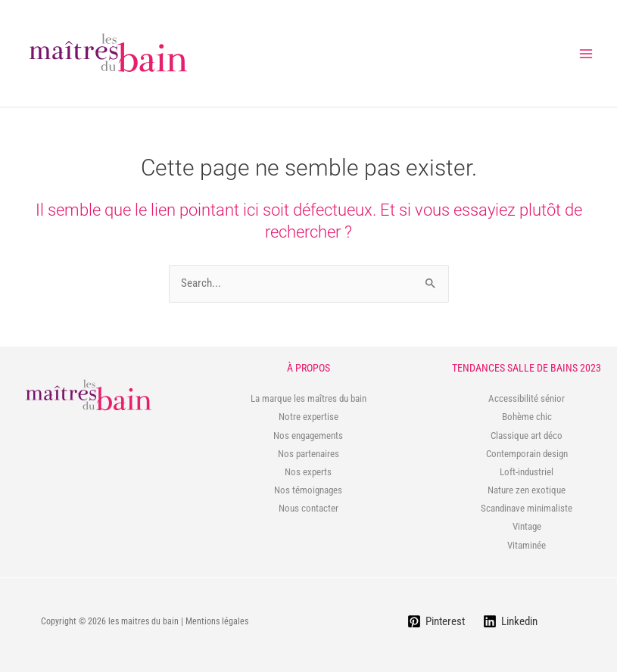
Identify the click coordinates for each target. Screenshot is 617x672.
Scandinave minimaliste (527, 508)
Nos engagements (308, 436)
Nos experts (308, 472)
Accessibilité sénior (527, 398)
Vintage (527, 526)
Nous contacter (308, 508)
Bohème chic (527, 417)
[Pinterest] (436, 621)
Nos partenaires (308, 454)
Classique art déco (527, 436)
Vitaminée (527, 545)
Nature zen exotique (527, 490)
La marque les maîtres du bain (308, 398)
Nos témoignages (308, 490)
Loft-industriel (527, 472)
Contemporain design (527, 454)
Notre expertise (308, 417)
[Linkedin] (510, 621)
